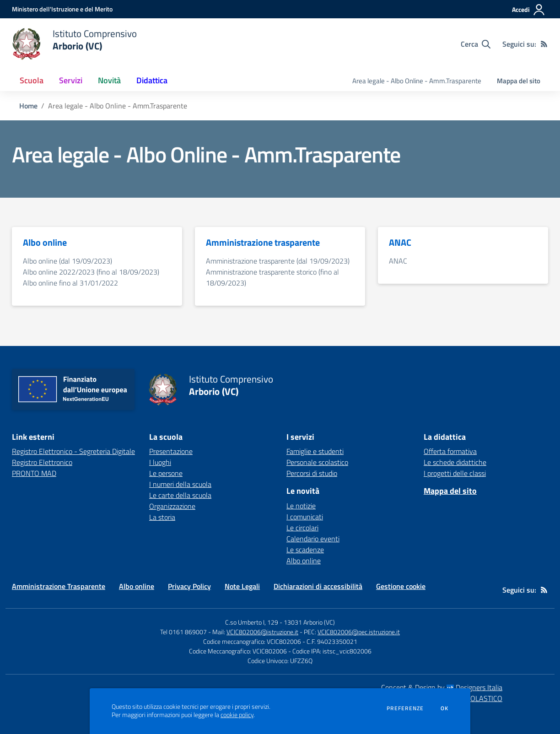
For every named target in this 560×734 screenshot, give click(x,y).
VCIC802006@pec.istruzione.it (359, 632)
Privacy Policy (189, 586)
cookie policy (237, 715)
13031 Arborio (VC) (309, 622)
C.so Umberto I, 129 (252, 622)
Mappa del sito (519, 81)
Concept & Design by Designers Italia (442, 687)
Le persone (166, 473)
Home (28, 106)
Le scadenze (305, 550)
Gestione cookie (401, 586)
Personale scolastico (317, 462)
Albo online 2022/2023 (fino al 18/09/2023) (91, 272)
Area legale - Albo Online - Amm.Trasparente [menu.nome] (417, 81)
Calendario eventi (313, 539)
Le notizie (301, 506)
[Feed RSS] (544, 44)
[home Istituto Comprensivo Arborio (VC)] (74, 44)
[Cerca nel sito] (476, 44)
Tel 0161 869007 (183, 632)
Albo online (304, 561)
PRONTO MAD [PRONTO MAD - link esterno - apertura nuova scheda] (34, 473)
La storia (162, 517)
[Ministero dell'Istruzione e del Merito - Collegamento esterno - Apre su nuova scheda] (62, 9)
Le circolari (302, 528)
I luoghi (160, 462)
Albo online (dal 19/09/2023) (67, 261)
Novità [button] (109, 80)
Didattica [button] (152, 80)
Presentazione (171, 451)
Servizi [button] (71, 80)
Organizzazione (172, 506)
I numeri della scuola (180, 484)
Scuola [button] (32, 80)
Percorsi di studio (312, 473)
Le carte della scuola (180, 495)
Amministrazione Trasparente (59, 586)
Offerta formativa (450, 451)
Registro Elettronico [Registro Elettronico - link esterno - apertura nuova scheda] (42, 462)
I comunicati (305, 517)
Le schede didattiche (455, 462)
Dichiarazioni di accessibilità (318, 586)
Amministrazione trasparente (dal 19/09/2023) (278, 261)
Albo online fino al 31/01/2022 (70, 283)
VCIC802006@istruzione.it (262, 632)
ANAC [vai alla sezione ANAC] (400, 243)
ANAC (398, 261)
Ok (445, 708)
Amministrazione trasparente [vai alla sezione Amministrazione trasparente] (263, 243)
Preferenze (405, 708)
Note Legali (242, 586)
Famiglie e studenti (315, 451)
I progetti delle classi (455, 473)
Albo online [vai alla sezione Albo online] (45, 243)
